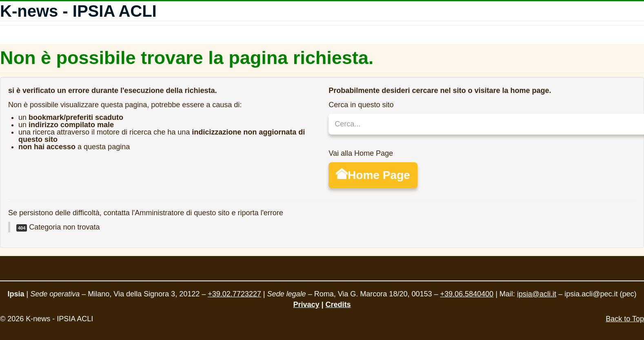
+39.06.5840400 (467, 294)
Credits (338, 305)
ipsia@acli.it (537, 294)
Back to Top (625, 319)
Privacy (306, 305)
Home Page (373, 175)
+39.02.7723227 (234, 294)
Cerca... (329, 114)
